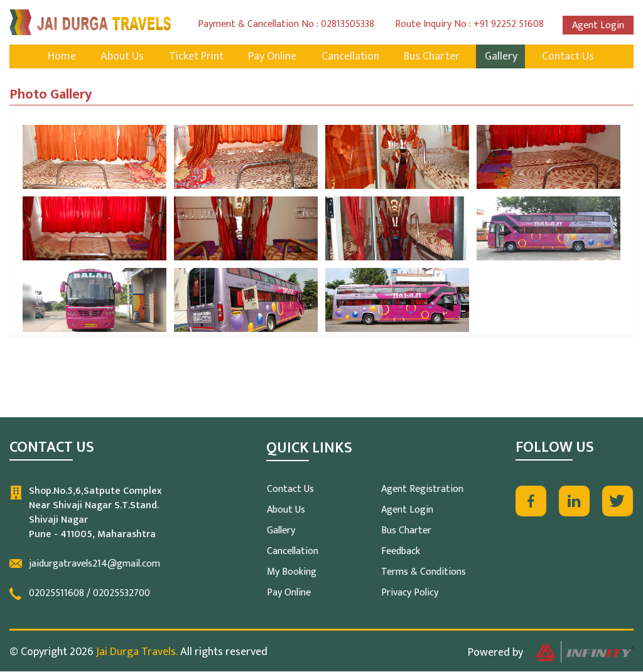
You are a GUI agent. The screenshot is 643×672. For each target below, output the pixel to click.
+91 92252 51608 (509, 24)
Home (56, 57)
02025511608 (57, 594)
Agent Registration (422, 490)
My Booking (292, 573)
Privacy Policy (410, 593)
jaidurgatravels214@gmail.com (95, 564)
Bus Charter (434, 57)
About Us (118, 57)
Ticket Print (194, 57)
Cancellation (351, 57)
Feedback (401, 552)
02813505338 (348, 24)
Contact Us (574, 57)
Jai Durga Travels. (137, 653)
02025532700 (122, 594)
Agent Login (598, 25)
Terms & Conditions (424, 573)
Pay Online (272, 57)
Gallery (505, 57)
